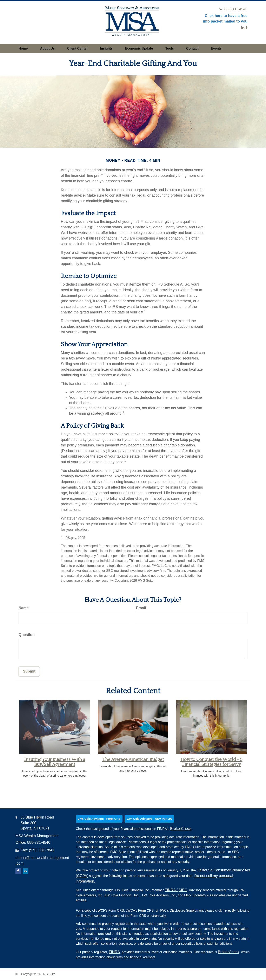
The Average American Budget (133, 760)
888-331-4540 (233, 9)
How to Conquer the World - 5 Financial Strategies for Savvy (211, 762)
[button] (47, 49)
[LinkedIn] (243, 28)
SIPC (183, 890)
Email (141, 608)
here (226, 910)
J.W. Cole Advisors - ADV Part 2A (149, 819)
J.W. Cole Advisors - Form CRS (99, 819)
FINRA (171, 890)
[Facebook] (246, 28)
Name (24, 608)
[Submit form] (29, 672)
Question (27, 635)
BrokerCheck (181, 829)
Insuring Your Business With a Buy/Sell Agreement (55, 762)
